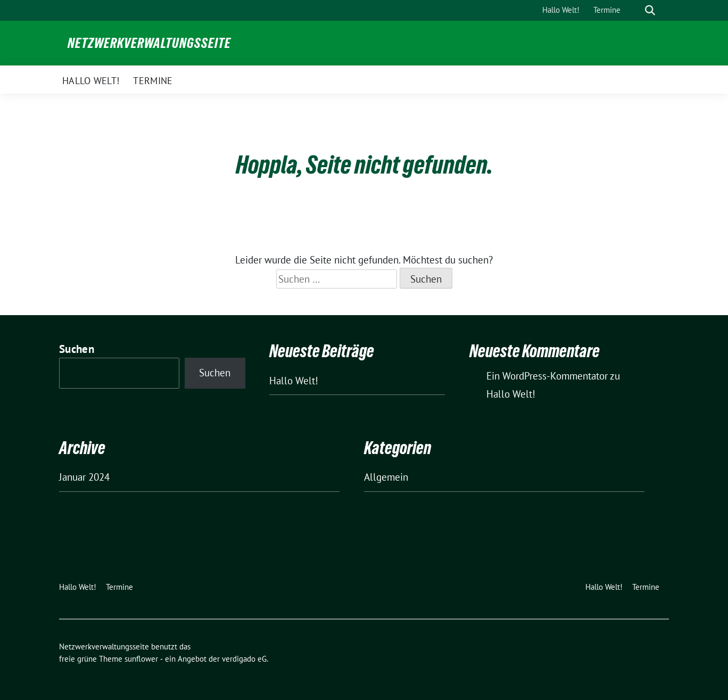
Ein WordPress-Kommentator (547, 376)
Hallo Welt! (294, 381)
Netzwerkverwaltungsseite (149, 43)
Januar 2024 (84, 477)
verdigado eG (244, 659)
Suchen (77, 349)
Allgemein (386, 477)
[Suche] (635, 10)
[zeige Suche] (650, 10)
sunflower (141, 659)
